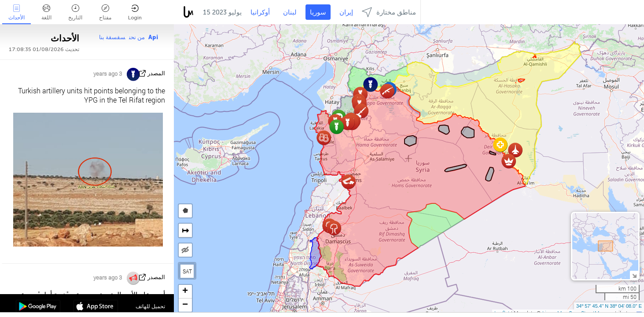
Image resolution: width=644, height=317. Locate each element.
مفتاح (105, 13)
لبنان (290, 12)
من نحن (137, 37)
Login (135, 13)
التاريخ (75, 13)
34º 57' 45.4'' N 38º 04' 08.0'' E (609, 306)
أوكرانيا (260, 12)
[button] (361, 111)
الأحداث (17, 13)
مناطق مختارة (389, 12)
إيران (346, 12)
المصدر (156, 73)
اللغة (46, 13)
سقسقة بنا (112, 37)
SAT (187, 271)
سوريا (318, 12)
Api (153, 37)
